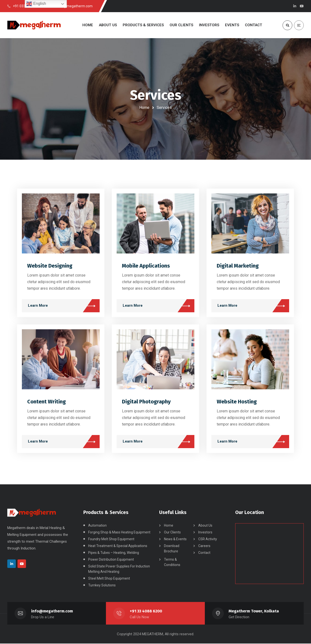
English (36, 4)
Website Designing (50, 266)
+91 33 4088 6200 (146, 612)
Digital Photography (146, 402)
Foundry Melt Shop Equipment (111, 540)
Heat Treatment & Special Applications (118, 546)
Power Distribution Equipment (111, 560)
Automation (97, 526)
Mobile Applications (146, 266)
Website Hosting (237, 402)
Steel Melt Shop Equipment (109, 579)
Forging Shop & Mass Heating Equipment (119, 533)
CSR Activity (208, 540)
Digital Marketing (238, 266)
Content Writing (47, 402)
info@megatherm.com (52, 612)
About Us (205, 526)
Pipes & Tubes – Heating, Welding (114, 553)
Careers (204, 546)
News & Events (175, 540)
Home (144, 108)
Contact (204, 553)
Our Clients (172, 533)
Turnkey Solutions (102, 586)
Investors (205, 533)
